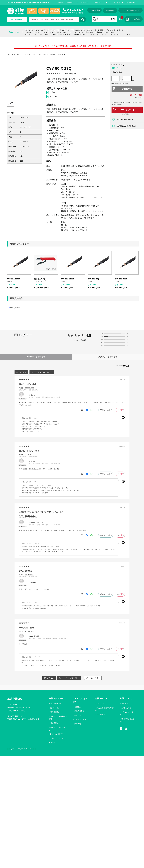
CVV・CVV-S (110, 32)
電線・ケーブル (56, 704)
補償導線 (90, 32)
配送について (99, 3)
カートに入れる (127, 110)
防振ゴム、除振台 (57, 734)
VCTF (52, 32)
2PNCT (44, 32)
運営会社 (125, 704)
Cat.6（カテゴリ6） (123, 34)
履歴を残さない (16, 308)
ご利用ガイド (85, 3)
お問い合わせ (130, 3)
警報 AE (76, 34)
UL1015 (93, 34)
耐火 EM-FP (58, 34)
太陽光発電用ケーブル (101, 30)
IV (42, 30)
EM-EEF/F (55, 30)
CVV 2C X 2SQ (94, 279)
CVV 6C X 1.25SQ (14, 279)
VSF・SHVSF (79, 32)
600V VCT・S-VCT (32, 32)
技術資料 (78, 724)
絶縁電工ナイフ (40, 279)
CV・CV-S (35, 30)
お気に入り (101, 704)
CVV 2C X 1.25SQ (68, 279)
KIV (58, 32)
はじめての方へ (94, 10)
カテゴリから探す (17, 20)
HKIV (64, 32)
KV (70, 32)
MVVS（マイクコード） (34, 34)
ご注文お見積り (133, 19)
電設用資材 (54, 723)
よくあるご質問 (115, 3)
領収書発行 (110, 10)
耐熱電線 (99, 32)
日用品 (53, 743)
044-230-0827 (75, 10)
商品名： (27, 388)
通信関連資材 (55, 712)
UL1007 (85, 34)
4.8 (89, 335)
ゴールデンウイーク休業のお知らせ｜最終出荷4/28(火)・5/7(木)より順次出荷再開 (73, 46)
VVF (47, 30)
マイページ (101, 715)
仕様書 (52, 92)
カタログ (53, 97)
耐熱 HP (68, 34)
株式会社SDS (15, 699)
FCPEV (48, 34)
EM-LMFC (87, 30)
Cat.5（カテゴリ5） (106, 34)
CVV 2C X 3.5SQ (121, 279)
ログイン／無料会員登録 (131, 10)
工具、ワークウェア (58, 738)
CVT (27, 30)
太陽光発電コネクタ (119, 30)
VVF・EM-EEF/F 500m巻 (71, 30)
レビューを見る (71, 74)
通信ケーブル (55, 708)
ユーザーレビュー (36, 357)
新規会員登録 (79, 711)
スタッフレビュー (108, 357)
